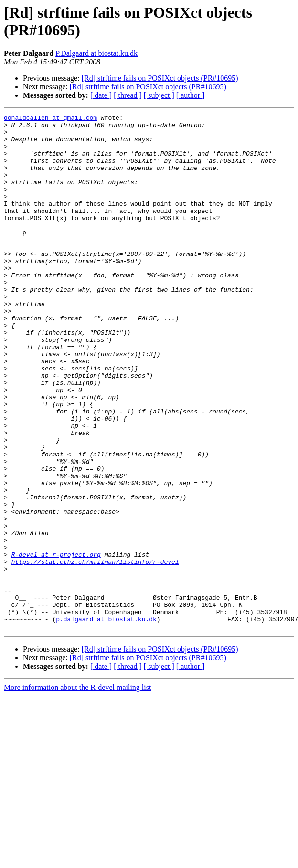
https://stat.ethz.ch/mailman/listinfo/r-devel (95, 652)
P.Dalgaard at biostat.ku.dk (96, 53)
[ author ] (191, 95)
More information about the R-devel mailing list (77, 790)
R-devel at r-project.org (56, 643)
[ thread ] (128, 95)
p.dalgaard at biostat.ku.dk (106, 720)
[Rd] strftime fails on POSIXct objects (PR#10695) (160, 78)
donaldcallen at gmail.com (50, 119)
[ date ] (101, 95)
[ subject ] (159, 95)
